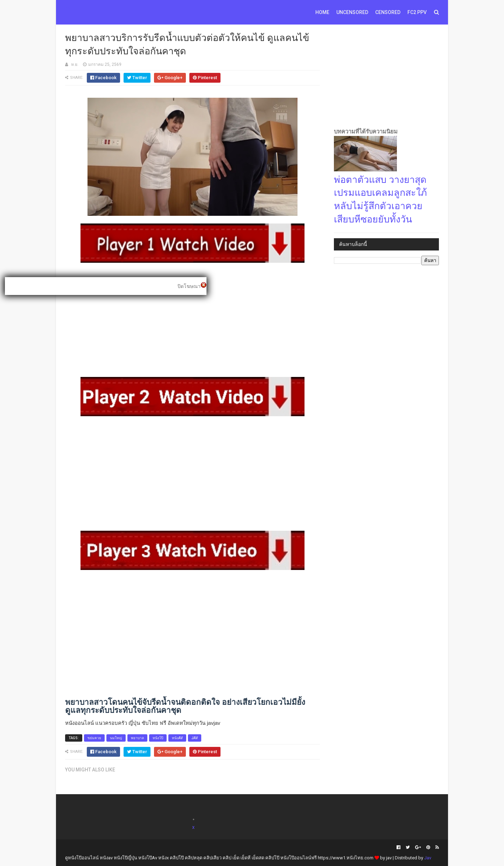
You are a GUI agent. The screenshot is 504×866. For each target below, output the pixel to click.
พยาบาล (137, 738)
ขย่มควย (94, 738)
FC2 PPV (417, 12)
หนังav (177, 738)
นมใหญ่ (116, 738)
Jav (428, 858)
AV (70, 8)
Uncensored (352, 12)
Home (322, 12)
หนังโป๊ (158, 738)
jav (195, 738)
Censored (388, 12)
